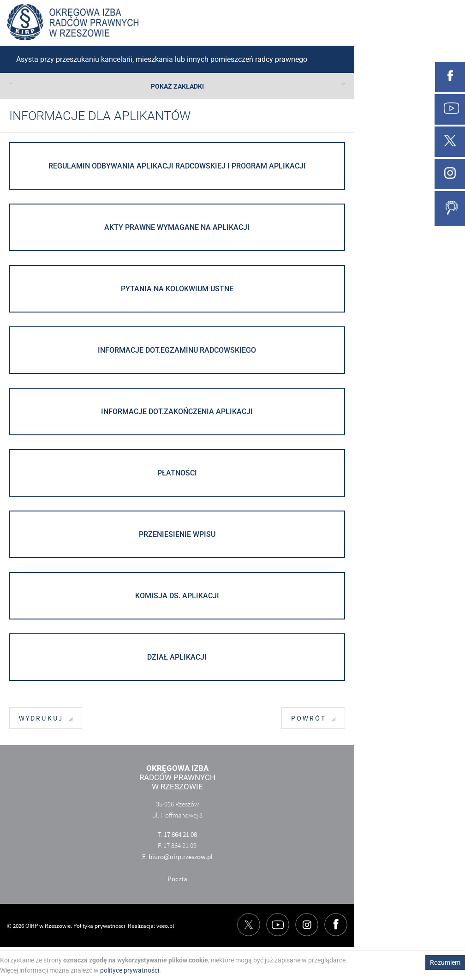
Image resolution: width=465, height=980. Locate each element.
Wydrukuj (46, 718)
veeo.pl (165, 926)
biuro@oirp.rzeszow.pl (181, 857)
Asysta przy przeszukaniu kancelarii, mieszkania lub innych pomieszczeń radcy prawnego (162, 59)
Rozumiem (445, 962)
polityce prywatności (130, 970)
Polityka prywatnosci (99, 926)
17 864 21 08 (180, 834)
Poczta (177, 879)
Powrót (313, 718)
